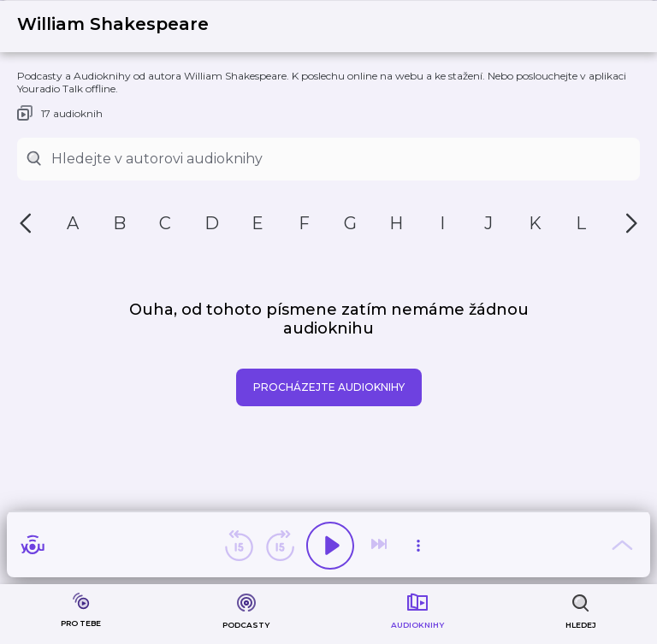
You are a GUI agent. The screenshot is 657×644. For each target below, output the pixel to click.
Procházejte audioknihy (329, 387)
